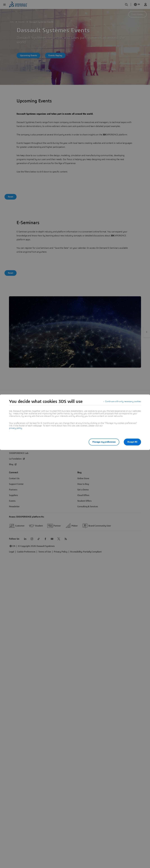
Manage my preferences (104, 442)
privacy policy (16, 428)
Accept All (132, 442)
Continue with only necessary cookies (123, 401)
